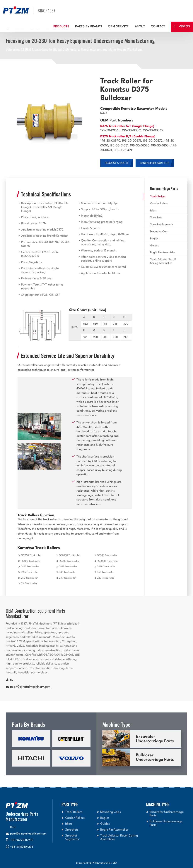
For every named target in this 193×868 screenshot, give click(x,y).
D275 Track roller (106, 567)
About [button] (140, 27)
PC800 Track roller (107, 555)
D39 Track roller (67, 578)
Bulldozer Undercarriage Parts (155, 757)
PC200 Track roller (69, 561)
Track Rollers (158, 197)
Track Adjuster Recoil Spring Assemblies (163, 261)
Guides (154, 246)
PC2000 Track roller (70, 555)
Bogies (154, 239)
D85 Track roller (67, 572)
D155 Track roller (30, 572)
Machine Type (158, 804)
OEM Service (118, 27)
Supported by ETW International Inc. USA (96, 863)
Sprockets (156, 218)
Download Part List (155, 163)
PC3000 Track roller (108, 561)
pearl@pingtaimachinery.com (30, 687)
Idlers (153, 211)
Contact (158, 27)
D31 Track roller (29, 584)
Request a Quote (117, 163)
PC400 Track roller (31, 561)
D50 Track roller (29, 578)
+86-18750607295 (22, 840)
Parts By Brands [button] (89, 27)
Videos (184, 27)
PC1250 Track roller (31, 555)
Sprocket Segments (162, 225)
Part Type (70, 804)
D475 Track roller (30, 567)
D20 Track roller (106, 578)
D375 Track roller (68, 567)
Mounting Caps (159, 232)
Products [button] (61, 27)
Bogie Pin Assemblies (163, 253)
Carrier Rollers (159, 204)
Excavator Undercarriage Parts (155, 739)
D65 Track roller (105, 572)
